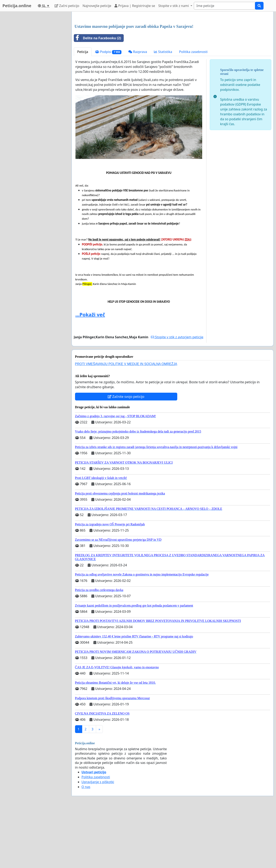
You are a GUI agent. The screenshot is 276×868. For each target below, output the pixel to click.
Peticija (83, 109)
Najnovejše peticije (97, 6)
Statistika (163, 109)
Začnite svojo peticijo (126, 454)
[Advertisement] (173, 47)
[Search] (224, 6)
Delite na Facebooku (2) (98, 95)
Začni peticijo (67, 6)
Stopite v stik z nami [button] (174, 6)
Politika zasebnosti (193, 109)
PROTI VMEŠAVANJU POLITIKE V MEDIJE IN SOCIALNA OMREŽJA (126, 421)
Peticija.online (17, 6)
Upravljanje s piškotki (98, 839)
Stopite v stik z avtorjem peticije (177, 394)
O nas (86, 844)
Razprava (138, 109)
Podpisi (108, 109)
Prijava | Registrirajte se (135, 6)
